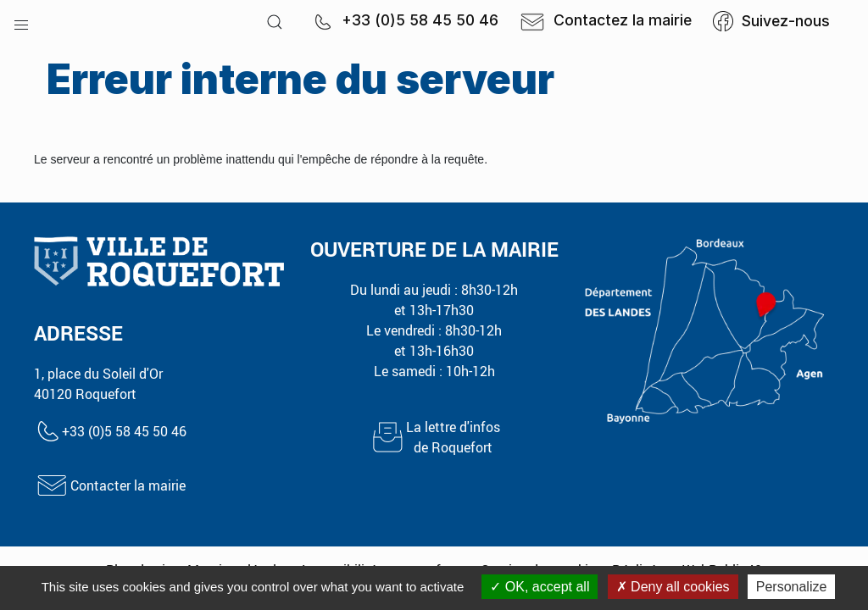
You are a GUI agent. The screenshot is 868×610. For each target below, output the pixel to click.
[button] (21, 21)
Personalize (792, 587)
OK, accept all (540, 587)
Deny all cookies (673, 587)
